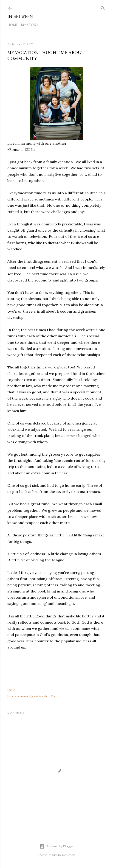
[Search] (103, 7)
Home (13, 25)
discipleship (42, 696)
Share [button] (11, 690)
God (54, 696)
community (25, 696)
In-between (20, 16)
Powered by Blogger (56, 846)
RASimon (69, 855)
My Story (30, 25)
